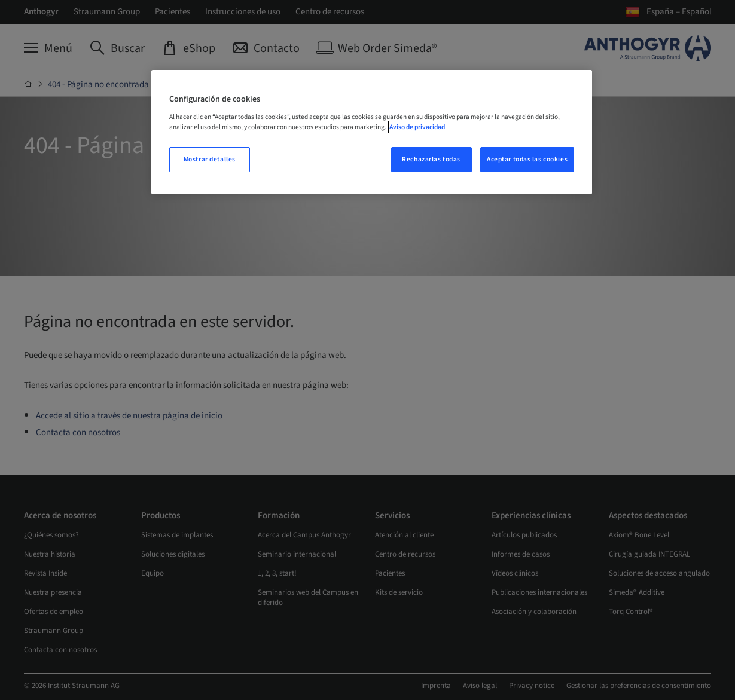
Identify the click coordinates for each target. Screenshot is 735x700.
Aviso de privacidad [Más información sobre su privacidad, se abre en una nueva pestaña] (417, 127)
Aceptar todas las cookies (527, 159)
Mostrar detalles (210, 159)
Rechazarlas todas (431, 159)
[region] (372, 132)
